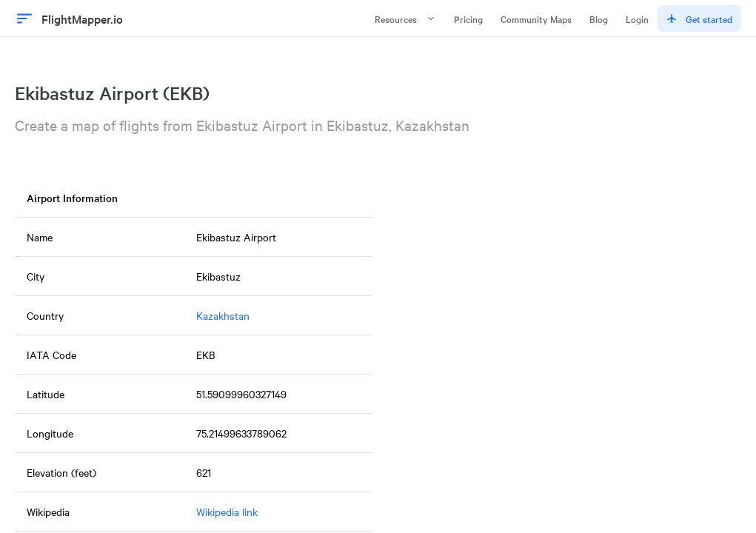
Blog (599, 19)
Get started (699, 19)
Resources (405, 19)
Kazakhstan (223, 315)
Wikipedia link (227, 512)
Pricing (468, 19)
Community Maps (536, 19)
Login (637, 19)
